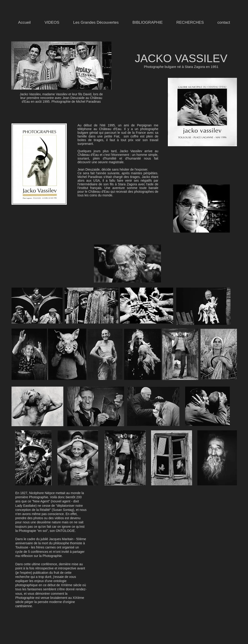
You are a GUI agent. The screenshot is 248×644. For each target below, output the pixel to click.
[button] (96, 22)
